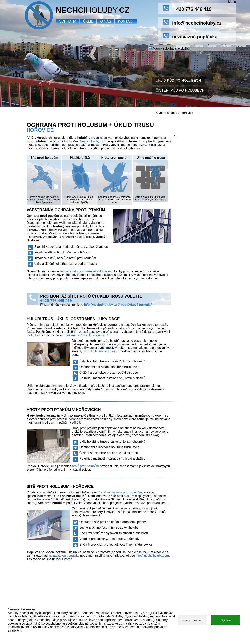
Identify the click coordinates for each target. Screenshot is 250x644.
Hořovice (187, 113)
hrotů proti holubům (86, 466)
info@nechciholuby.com (152, 556)
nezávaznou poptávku (64, 556)
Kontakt (126, 21)
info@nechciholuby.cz (100, 305)
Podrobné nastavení (192, 621)
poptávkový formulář (136, 305)
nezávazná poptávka (190, 36)
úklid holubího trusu (101, 351)
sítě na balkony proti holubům (122, 492)
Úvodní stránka (167, 113)
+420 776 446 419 (187, 8)
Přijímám (226, 621)
